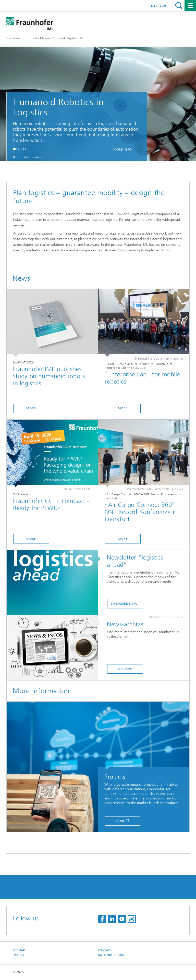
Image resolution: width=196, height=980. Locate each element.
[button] (14, 149)
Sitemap (19, 950)
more (31, 408)
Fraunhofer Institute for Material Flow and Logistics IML (45, 38)
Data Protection (111, 955)
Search (179, 5)
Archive (125, 669)
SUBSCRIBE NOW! (125, 604)
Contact (105, 950)
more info (122, 149)
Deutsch (159, 6)
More (120, 821)
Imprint (19, 955)
